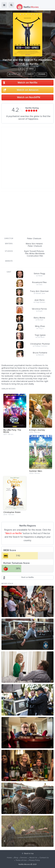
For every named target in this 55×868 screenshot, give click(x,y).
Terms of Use (21, 860)
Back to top (29, 854)
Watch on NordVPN (29, 97)
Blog (16, 858)
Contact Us (44, 858)
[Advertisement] (28, 214)
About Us (33, 858)
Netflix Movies (24, 864)
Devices (24, 858)
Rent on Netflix (28, 577)
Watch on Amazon (28, 90)
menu (4, 5)
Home (9, 858)
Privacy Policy (34, 860)
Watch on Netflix (27, 83)
